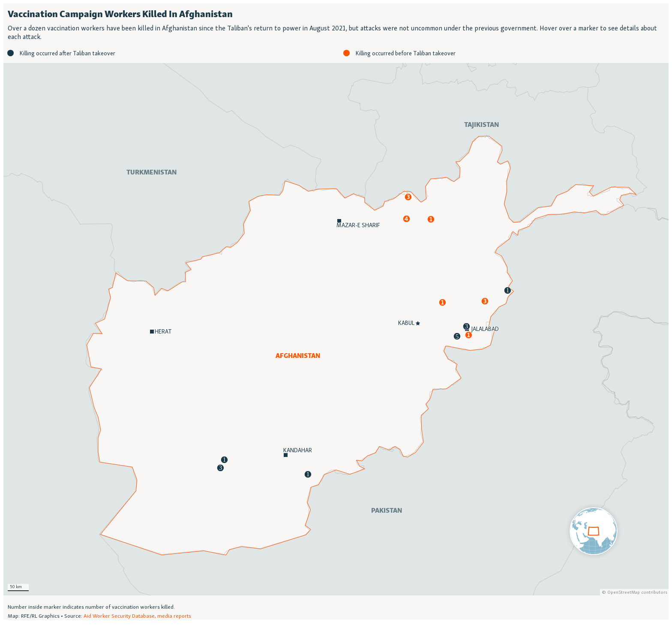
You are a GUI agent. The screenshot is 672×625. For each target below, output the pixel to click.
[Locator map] (336, 312)
